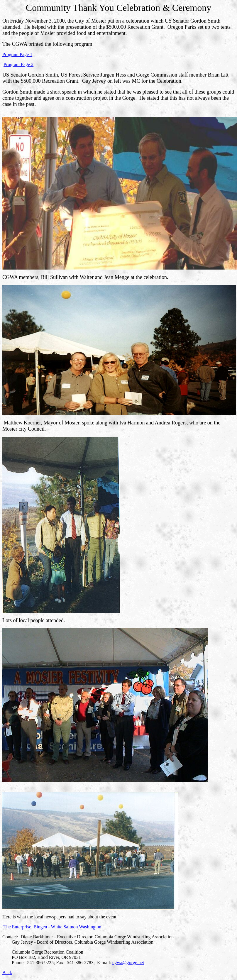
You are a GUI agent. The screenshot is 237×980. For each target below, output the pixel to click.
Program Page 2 (18, 64)
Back (7, 973)
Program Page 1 (17, 54)
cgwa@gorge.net (128, 963)
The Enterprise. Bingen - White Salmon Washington (53, 927)
